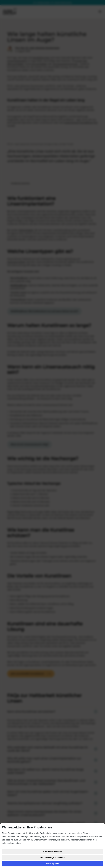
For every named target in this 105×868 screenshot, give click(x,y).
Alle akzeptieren (52, 863)
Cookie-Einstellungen (52, 851)
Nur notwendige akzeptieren (52, 857)
